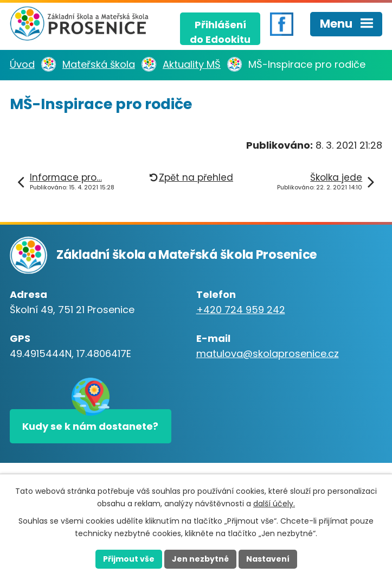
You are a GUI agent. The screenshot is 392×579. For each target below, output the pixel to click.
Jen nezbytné (200, 559)
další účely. (274, 504)
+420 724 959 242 (241, 310)
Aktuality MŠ (192, 64)
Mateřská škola (99, 64)
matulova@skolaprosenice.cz (268, 354)
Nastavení (268, 559)
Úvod (22, 64)
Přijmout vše (129, 559)
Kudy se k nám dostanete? (90, 426)
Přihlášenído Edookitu (220, 31)
